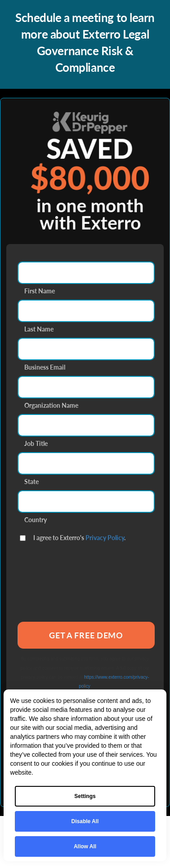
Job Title (36, 443)
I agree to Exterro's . (79, 537)
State (31, 481)
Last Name (39, 328)
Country (36, 519)
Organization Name (51, 404)
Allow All (85, 846)
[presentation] (86, 591)
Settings (85, 796)
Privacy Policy (105, 537)
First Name (40, 290)
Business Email (45, 366)
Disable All (85, 821)
